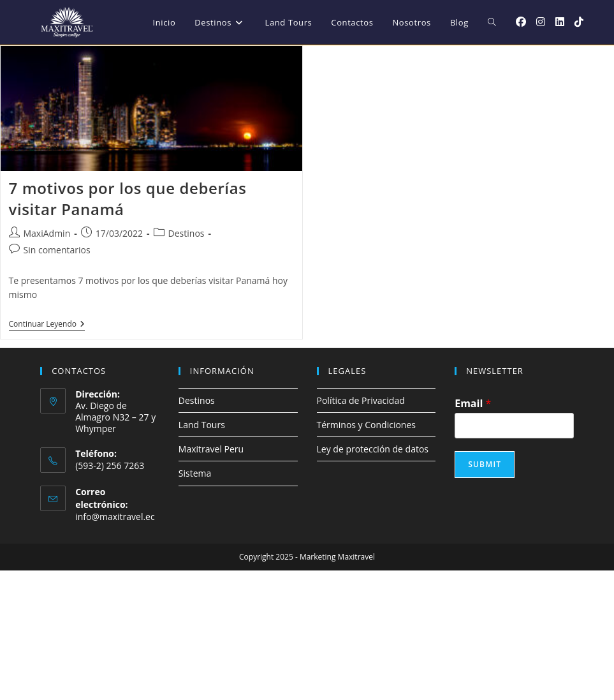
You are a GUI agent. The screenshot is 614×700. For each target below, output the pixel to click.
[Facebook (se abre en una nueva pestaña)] (521, 22)
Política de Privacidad (361, 400)
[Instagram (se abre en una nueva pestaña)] (541, 22)
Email (473, 404)
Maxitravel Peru (211, 449)
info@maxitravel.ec (115, 517)
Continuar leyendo (47, 325)
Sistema (195, 473)
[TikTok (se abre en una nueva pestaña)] (579, 22)
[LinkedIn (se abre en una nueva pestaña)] (560, 22)
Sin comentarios (57, 250)
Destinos (186, 233)
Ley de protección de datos (373, 449)
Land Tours (202, 425)
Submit (485, 464)
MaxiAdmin (47, 233)
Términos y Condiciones (366, 425)
